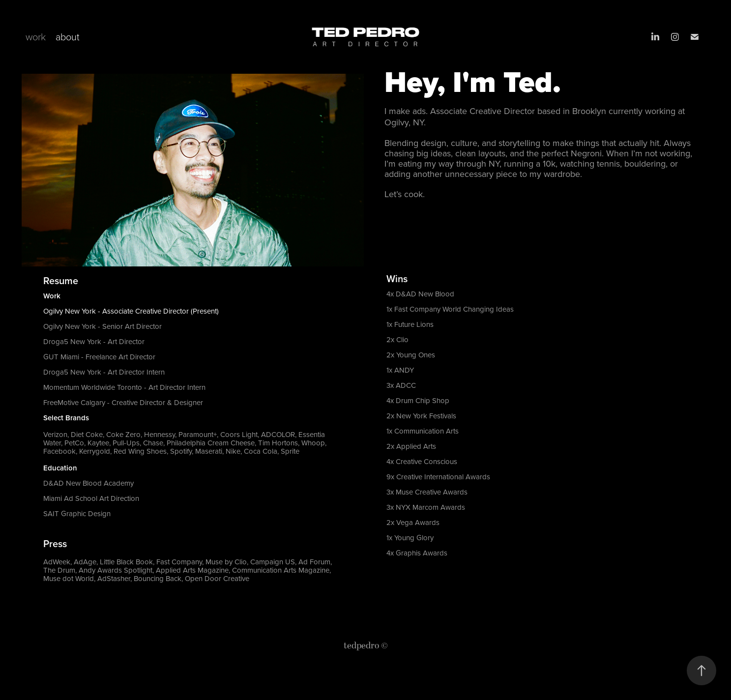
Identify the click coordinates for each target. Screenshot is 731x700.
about (68, 36)
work (36, 36)
